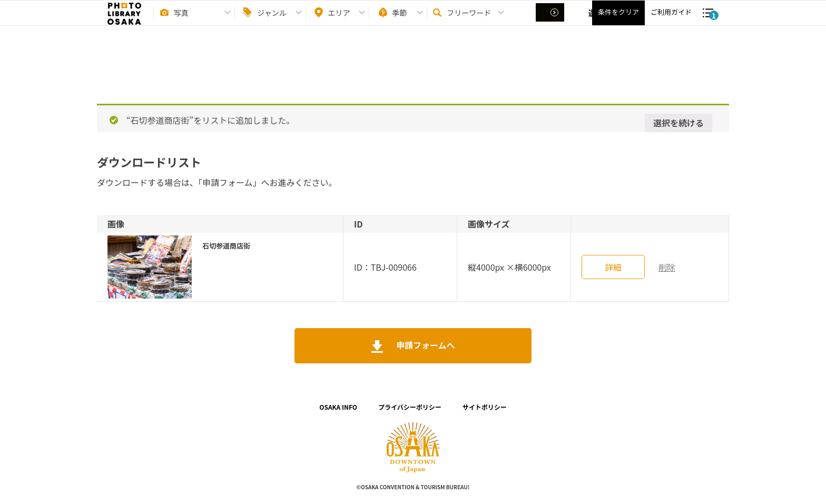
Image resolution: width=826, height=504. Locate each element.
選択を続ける (678, 123)
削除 (667, 267)
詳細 (613, 267)
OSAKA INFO (338, 407)
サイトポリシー (485, 407)
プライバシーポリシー (410, 407)
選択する (551, 22)
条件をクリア (618, 21)
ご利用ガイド (671, 21)
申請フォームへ (424, 345)
